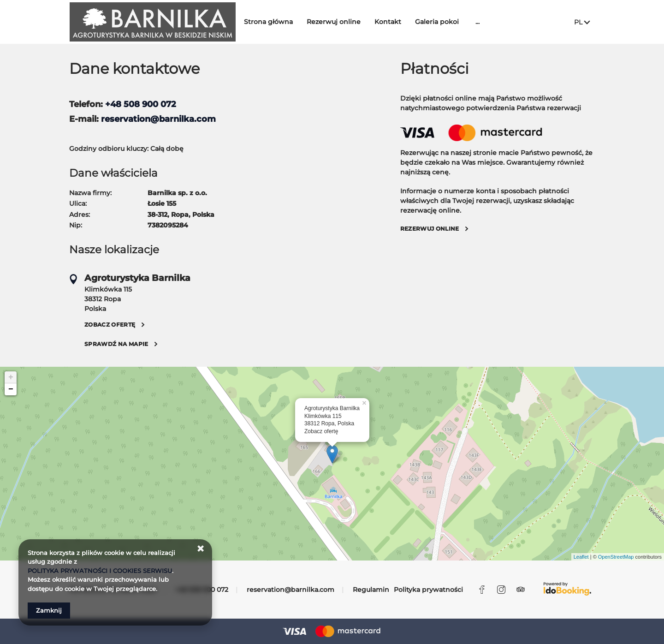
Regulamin (371, 590)
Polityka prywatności (428, 590)
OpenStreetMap (616, 557)
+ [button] (11, 377)
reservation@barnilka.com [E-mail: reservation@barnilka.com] (290, 590)
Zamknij (49, 610)
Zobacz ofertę (321, 431)
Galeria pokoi (443, 22)
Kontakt (394, 22)
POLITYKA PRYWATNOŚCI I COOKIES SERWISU (100, 571)
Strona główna (274, 22)
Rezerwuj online (340, 22)
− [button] (11, 389)
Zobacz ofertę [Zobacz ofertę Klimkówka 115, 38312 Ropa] (110, 325)
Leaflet (581, 557)
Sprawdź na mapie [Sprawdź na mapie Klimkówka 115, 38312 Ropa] (116, 344)
